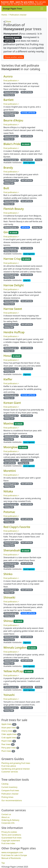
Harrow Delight (14, 285)
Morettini (10, 471)
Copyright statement (11, 840)
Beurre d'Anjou (13, 120)
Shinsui (8, 621)
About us (5, 817)
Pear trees (6, 744)
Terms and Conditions (11, 835)
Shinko (8, 574)
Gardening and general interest (16, 769)
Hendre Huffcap (14, 332)
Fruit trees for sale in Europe (14, 855)
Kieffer (8, 379)
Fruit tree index (8, 843)
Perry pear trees (9, 748)
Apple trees (7, 724)
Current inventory (9, 787)
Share (7, 22)
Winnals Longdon (15, 647)
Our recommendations (12, 800)
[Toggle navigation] (42, 9)
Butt (6, 188)
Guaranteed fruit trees (11, 838)
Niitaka (8, 491)
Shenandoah (12, 550)
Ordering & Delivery (10, 820)
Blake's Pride (12, 144)
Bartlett (8, 100)
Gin (6, 232)
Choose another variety (14, 57)
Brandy (8, 167)
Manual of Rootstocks (11, 858)
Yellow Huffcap (13, 671)
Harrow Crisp (12, 259)
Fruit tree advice (9, 766)
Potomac (9, 512)
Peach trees (7, 741)
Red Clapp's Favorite (17, 527)
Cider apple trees (9, 734)
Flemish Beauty (14, 209)
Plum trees (6, 751)
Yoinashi (9, 695)
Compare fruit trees (10, 790)
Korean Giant (12, 403)
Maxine (8, 423)
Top (3, 863)
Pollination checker (10, 794)
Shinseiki (9, 597)
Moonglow (10, 447)
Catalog (5, 784)
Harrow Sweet (13, 309)
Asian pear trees (9, 728)
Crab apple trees (9, 738)
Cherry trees (7, 731)
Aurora (8, 76)
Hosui (7, 356)
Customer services (10, 772)
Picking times (7, 797)
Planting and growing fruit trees (16, 763)
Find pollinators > (11, 81)
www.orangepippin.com (12, 852)
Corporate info (8, 823)
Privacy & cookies (9, 832)
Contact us (6, 814)
